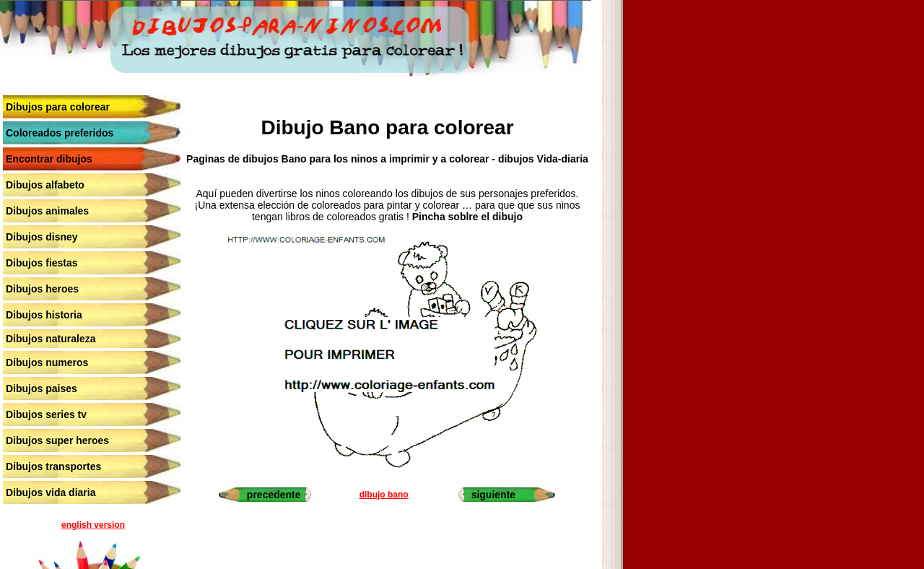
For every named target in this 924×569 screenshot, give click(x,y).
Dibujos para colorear (58, 107)
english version (93, 525)
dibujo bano (384, 495)
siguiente (493, 495)
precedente (274, 495)
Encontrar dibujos (49, 159)
